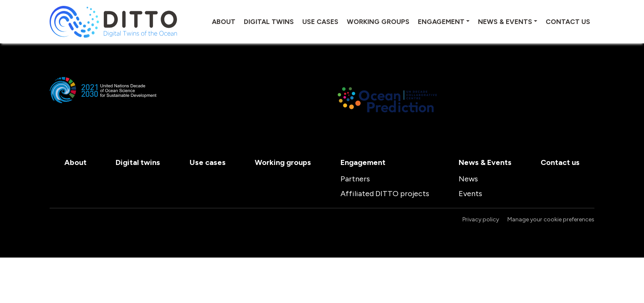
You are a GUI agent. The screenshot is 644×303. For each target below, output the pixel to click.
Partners (355, 179)
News (468, 179)
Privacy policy (481, 219)
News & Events (505, 22)
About (224, 22)
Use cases (320, 22)
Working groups (378, 22)
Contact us (568, 22)
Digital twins (269, 22)
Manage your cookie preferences (551, 219)
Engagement (441, 22)
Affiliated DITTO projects (385, 194)
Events (470, 194)
